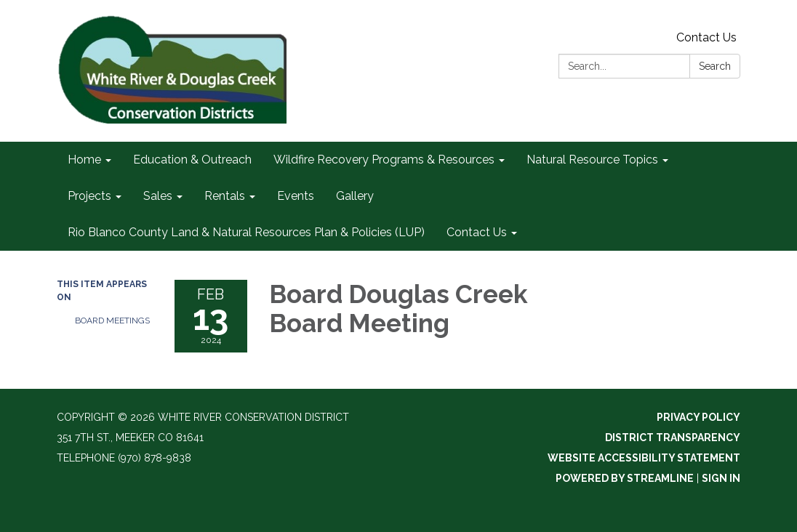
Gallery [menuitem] (355, 196)
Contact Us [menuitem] (477, 232)
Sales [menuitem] (158, 196)
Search (715, 66)
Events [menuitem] (296, 196)
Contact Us (706, 37)
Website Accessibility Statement (644, 458)
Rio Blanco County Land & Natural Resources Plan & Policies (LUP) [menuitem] (246, 232)
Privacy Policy (698, 417)
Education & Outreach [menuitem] (192, 160)
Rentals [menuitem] (225, 196)
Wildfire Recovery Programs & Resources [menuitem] (384, 160)
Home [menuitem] (84, 160)
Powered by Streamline (625, 478)
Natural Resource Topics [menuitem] (592, 160)
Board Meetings (112, 321)
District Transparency (673, 438)
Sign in (721, 478)
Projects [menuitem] (89, 196)
